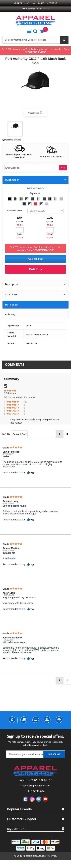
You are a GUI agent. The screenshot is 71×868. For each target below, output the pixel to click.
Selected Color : (15, 211)
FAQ (33, 3)
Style (33, 193)
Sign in (41, 3)
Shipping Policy (21, 3)
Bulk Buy (10, 314)
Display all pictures (12, 140)
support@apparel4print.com (37, 9)
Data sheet (12, 305)
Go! (63, 168)
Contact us (52, 3)
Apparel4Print (30, 856)
